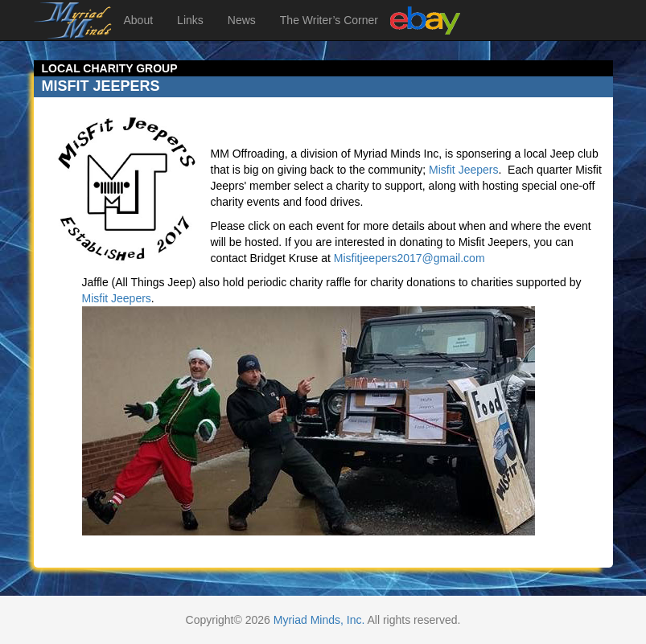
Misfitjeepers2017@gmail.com (409, 258)
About (139, 20)
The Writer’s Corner (329, 20)
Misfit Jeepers (463, 170)
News (242, 20)
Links (190, 20)
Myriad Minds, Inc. (319, 620)
